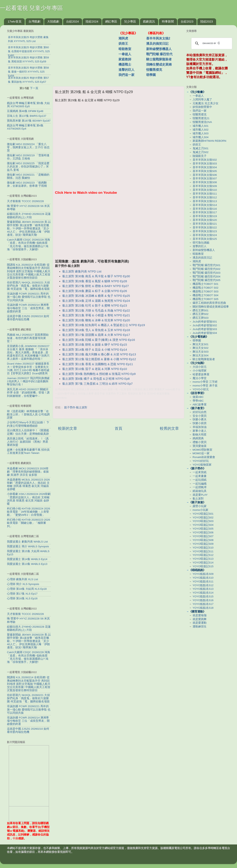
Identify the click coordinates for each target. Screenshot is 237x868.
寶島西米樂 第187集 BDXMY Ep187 (29, 121)
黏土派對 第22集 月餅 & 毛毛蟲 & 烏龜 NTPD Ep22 (96, 311)
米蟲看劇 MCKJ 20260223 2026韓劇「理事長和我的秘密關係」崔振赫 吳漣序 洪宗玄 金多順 (28, 472)
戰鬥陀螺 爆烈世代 (159, 54)
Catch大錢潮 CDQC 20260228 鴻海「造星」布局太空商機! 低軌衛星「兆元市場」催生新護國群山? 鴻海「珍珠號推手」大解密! (28, 245)
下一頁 (34, 88)
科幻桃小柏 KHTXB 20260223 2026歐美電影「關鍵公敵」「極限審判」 (28, 523)
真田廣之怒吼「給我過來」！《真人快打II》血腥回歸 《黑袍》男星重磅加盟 (28, 442)
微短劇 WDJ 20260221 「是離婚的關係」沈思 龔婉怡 (28, 176)
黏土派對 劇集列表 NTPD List (82, 271)
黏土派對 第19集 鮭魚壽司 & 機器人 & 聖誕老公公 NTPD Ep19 (104, 325)
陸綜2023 (207, 21)
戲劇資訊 (149, 21)
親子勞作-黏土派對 (76, 407)
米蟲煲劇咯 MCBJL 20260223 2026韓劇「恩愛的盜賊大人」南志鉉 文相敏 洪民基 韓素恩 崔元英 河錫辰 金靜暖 (28, 485)
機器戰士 (125, 64)
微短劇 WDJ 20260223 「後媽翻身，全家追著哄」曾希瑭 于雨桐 (27, 184)
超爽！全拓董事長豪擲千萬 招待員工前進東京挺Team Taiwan (28, 451)
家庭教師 (125, 59)
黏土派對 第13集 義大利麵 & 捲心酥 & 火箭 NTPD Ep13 (99, 354)
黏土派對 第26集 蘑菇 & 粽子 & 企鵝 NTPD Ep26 (95, 291)
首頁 (118, 428)
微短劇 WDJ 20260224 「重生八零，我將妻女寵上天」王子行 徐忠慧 (28, 147)
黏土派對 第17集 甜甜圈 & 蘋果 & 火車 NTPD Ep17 (96, 335)
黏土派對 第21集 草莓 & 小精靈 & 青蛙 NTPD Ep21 (96, 315)
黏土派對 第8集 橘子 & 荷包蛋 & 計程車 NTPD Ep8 (96, 379)
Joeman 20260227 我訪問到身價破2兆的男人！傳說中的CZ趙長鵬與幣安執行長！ (28, 381)
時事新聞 (168, 21)
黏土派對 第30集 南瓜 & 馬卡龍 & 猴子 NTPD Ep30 (96, 276)
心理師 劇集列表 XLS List (23, 579)
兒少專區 (130, 21)
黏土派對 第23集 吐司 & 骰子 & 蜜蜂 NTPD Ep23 (95, 306)
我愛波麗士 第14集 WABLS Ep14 (27, 559)
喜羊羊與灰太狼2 (158, 38)
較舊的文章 (169, 428)
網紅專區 (111, 21)
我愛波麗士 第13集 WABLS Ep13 (27, 564)
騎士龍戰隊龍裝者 (159, 59)
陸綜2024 (92, 21)
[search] (211, 43)
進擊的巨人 (126, 70)
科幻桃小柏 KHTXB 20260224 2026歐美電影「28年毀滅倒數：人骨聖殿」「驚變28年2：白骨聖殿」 (28, 512)
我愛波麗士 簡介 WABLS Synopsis (28, 546)
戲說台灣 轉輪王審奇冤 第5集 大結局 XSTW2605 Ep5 (28, 105)
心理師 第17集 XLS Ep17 (22, 594)
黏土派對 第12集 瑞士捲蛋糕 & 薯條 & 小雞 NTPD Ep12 (99, 359)
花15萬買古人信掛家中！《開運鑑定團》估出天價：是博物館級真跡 (28, 432)
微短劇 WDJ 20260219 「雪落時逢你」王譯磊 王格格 (28, 157)
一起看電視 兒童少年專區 (31, 8)
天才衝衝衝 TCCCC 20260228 (25, 201)
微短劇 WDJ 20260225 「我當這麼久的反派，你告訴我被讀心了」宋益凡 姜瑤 (28, 167)
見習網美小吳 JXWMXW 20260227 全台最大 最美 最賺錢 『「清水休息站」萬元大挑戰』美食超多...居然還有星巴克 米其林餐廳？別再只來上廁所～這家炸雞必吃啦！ (28, 353)
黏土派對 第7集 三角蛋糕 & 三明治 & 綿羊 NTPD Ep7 (97, 384)
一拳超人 (125, 54)
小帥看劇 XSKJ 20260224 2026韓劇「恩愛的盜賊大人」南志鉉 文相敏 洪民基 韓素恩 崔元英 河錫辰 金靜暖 (29, 499)
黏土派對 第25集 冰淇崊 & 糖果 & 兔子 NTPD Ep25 (96, 296)
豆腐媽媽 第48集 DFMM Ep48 (25, 111)
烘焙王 (123, 44)
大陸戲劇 (53, 21)
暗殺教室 (125, 49)
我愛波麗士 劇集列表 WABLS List (27, 542)
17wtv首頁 (15, 21)
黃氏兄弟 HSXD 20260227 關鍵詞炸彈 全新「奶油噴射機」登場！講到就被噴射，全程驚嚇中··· (28, 393)
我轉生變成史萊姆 (159, 64)
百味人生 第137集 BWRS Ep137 (27, 116)
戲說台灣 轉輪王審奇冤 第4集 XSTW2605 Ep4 (25, 127)
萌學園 (151, 75)
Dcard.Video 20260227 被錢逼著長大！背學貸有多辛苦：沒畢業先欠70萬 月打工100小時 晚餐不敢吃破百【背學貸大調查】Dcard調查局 (28, 369)
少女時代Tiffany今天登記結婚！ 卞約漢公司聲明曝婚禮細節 (28, 424)
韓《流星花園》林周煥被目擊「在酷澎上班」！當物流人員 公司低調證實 (28, 414)
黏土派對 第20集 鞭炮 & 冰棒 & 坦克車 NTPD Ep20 (96, 320)
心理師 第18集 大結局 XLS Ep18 (27, 589)
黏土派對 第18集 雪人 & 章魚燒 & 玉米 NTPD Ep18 (96, 330)
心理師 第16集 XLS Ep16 (22, 598)
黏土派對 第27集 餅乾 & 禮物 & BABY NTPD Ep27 (96, 286)
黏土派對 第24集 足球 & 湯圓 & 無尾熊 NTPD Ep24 (96, 301)
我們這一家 (126, 75)
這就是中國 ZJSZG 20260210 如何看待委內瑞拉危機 (28, 318)
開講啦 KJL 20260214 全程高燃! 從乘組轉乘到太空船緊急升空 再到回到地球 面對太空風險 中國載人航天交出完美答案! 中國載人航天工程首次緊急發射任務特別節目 (29, 271)
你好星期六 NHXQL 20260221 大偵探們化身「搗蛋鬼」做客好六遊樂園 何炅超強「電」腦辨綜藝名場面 (28, 286)
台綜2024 (72, 21)
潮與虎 (123, 38)
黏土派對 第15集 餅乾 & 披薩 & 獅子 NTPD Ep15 (95, 345)
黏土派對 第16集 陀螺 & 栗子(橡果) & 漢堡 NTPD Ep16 (99, 340)
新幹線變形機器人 (159, 49)
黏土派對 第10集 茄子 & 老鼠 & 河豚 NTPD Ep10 (95, 369)
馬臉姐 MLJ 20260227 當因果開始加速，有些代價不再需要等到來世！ (28, 338)
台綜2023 (187, 21)
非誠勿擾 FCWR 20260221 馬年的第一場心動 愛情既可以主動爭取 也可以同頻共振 (29, 297)
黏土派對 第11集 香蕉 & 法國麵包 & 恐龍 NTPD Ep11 (98, 364)
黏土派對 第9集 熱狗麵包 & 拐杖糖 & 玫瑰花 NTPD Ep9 (99, 374)
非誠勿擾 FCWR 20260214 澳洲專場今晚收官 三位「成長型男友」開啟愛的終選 (28, 308)
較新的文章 (68, 428)
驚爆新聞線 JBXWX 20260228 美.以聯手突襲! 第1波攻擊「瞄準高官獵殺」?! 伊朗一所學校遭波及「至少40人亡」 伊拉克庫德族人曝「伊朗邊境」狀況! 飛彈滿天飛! (29, 228)
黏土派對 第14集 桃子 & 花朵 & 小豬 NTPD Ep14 (95, 350)
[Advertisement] (87, 54)
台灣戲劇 (34, 21)
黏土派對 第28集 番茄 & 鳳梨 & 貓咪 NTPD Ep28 (95, 281)
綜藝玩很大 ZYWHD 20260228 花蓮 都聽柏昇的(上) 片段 (29, 216)
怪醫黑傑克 (154, 70)
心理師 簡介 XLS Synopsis (23, 584)
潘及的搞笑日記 (157, 44)
